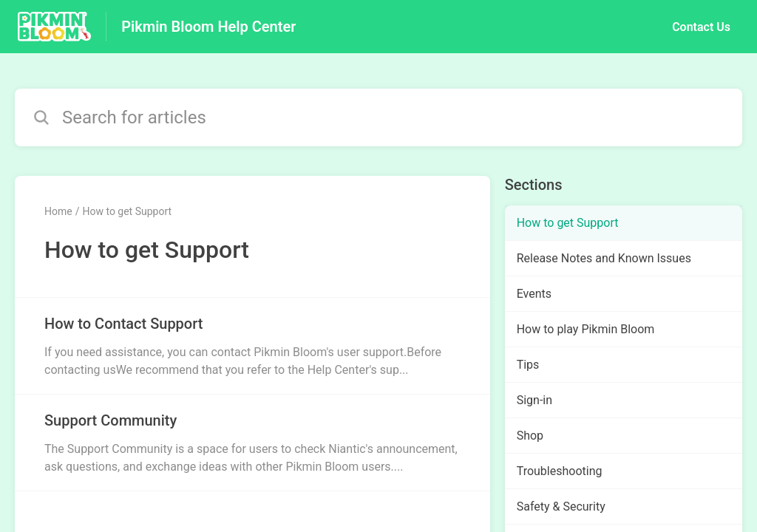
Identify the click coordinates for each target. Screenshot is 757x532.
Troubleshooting (560, 471)
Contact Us (701, 27)
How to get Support (127, 211)
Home (58, 211)
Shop (530, 436)
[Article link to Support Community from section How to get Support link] (252, 443)
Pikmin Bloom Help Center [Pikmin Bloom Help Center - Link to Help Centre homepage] (208, 27)
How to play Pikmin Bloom (586, 329)
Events (534, 294)
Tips (528, 365)
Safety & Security (561, 507)
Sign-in (534, 400)
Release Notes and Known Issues (604, 258)
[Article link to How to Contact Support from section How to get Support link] (252, 346)
